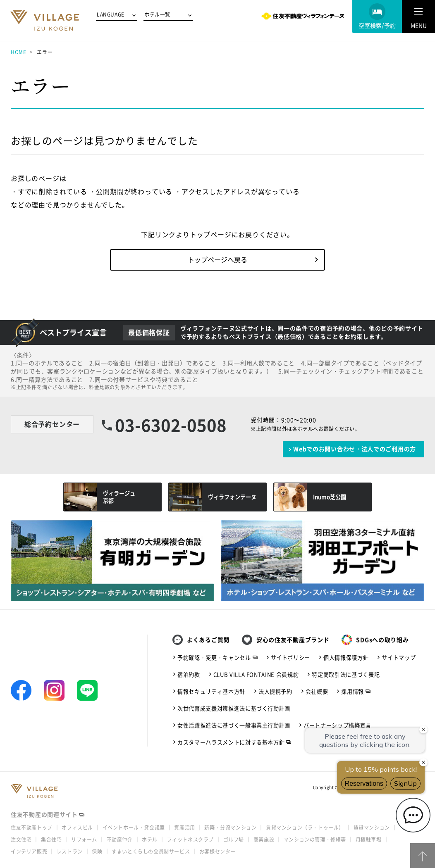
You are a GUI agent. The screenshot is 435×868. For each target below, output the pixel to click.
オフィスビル (77, 828)
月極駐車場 (369, 839)
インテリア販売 (29, 851)
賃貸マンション (372, 828)
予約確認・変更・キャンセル (214, 658)
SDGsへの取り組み (382, 640)
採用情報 (353, 691)
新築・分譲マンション (230, 828)
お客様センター (217, 851)
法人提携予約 (275, 691)
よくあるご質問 (208, 640)
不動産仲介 (120, 839)
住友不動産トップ (32, 828)
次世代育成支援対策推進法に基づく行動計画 (234, 708)
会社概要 (317, 691)
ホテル (150, 839)
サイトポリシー (291, 658)
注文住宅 (21, 839)
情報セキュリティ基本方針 (211, 691)
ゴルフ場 (234, 839)
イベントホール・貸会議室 (134, 828)
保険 (97, 851)
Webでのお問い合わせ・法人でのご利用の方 (355, 449)
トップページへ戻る (217, 259)
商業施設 (264, 839)
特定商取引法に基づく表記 (346, 674)
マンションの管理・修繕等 (315, 839)
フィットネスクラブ (190, 839)
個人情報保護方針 (346, 658)
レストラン (70, 851)
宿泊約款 (189, 674)
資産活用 (184, 828)
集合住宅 (51, 839)
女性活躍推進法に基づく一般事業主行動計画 (234, 725)
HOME (18, 52)
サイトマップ (399, 658)
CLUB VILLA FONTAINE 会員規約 (256, 674)
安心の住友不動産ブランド (293, 640)
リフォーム (84, 839)
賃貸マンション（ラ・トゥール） (305, 828)
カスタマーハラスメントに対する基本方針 (231, 742)
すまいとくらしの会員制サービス (151, 851)
